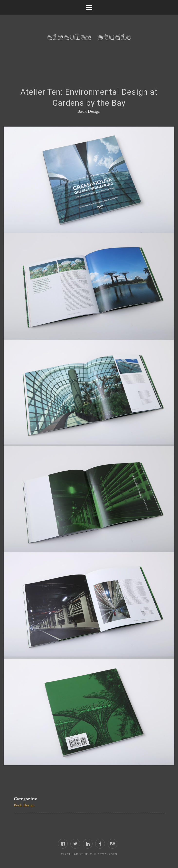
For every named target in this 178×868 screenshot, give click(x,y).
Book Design (89, 111)
